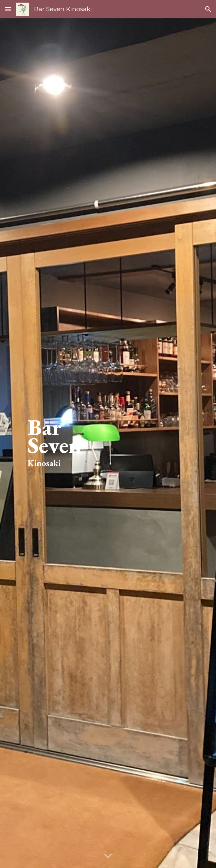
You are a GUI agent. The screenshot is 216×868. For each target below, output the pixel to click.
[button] (8, 9)
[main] (108, 443)
